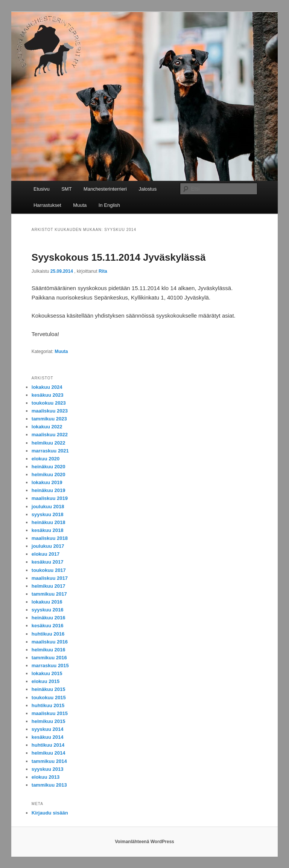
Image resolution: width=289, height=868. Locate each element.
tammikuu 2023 (49, 419)
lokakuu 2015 (47, 673)
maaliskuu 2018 (50, 538)
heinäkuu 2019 (49, 490)
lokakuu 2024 (47, 387)
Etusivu (42, 189)
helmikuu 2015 (49, 721)
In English (109, 205)
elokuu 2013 (46, 777)
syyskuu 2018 (48, 514)
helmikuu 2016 (49, 650)
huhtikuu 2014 (48, 745)
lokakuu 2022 (47, 427)
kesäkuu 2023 (48, 395)
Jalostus (148, 189)
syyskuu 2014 (48, 729)
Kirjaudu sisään (50, 813)
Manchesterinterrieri (105, 189)
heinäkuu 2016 (49, 618)
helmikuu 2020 (49, 474)
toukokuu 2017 (49, 570)
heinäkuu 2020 (49, 467)
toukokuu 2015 (49, 698)
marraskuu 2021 (50, 451)
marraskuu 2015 (50, 666)
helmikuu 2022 (49, 443)
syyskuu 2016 (48, 610)
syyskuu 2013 (48, 769)
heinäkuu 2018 (49, 522)
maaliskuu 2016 (50, 642)
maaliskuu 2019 (50, 498)
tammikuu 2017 (49, 594)
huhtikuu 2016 (48, 634)
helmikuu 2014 (49, 753)
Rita (103, 271)
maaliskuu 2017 (50, 578)
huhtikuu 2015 (48, 705)
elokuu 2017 (46, 554)
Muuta (80, 205)
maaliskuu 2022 (50, 435)
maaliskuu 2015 (50, 713)
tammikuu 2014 (49, 761)
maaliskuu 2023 (50, 411)
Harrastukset (47, 205)
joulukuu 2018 (48, 507)
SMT (66, 189)
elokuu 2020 (46, 459)
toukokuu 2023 (49, 403)
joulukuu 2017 (48, 546)
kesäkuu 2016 (48, 626)
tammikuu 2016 (49, 658)
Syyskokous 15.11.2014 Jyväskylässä (119, 257)
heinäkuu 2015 (49, 689)
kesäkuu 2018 (48, 530)
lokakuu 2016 (47, 602)
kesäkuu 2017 (48, 562)
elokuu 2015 (46, 681)
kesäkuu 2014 (48, 737)
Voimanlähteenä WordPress (144, 842)
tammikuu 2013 (49, 785)
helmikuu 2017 (49, 586)
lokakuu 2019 (47, 482)
